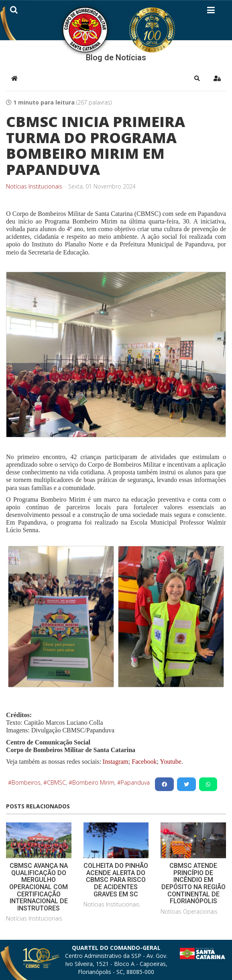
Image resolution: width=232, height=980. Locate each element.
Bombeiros (26, 782)
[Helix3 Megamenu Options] (211, 12)
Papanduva (135, 782)
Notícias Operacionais (189, 911)
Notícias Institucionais (34, 187)
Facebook (144, 762)
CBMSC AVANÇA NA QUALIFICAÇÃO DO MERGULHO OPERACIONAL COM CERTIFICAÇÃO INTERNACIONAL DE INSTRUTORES (39, 887)
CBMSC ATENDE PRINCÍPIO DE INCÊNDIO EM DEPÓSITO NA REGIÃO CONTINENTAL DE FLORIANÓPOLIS (193, 883)
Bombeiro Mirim (93, 782)
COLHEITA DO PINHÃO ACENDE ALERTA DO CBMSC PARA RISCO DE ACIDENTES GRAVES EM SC (116, 880)
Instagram (116, 762)
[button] (197, 78)
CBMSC (56, 782)
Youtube (170, 762)
